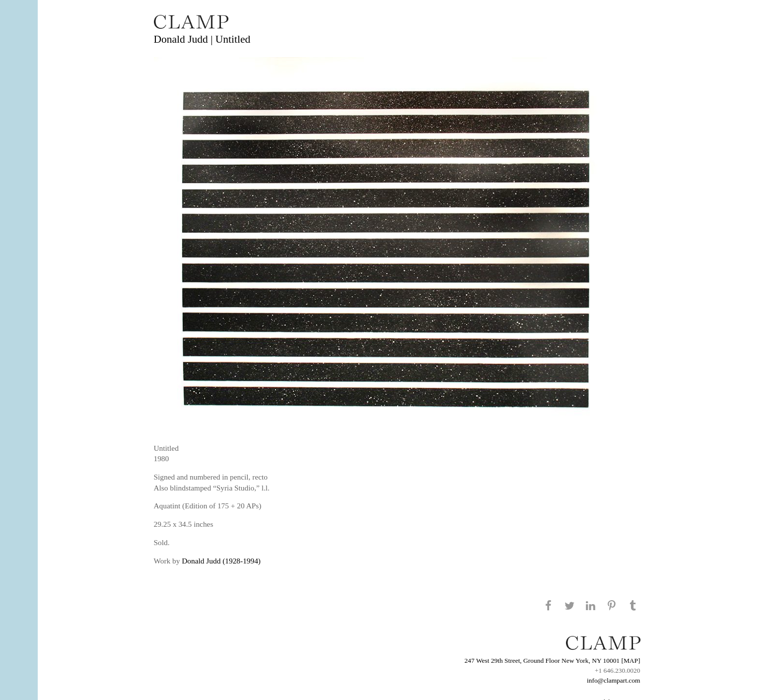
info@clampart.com (614, 680)
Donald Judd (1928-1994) (221, 561)
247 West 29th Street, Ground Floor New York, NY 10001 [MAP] (553, 661)
